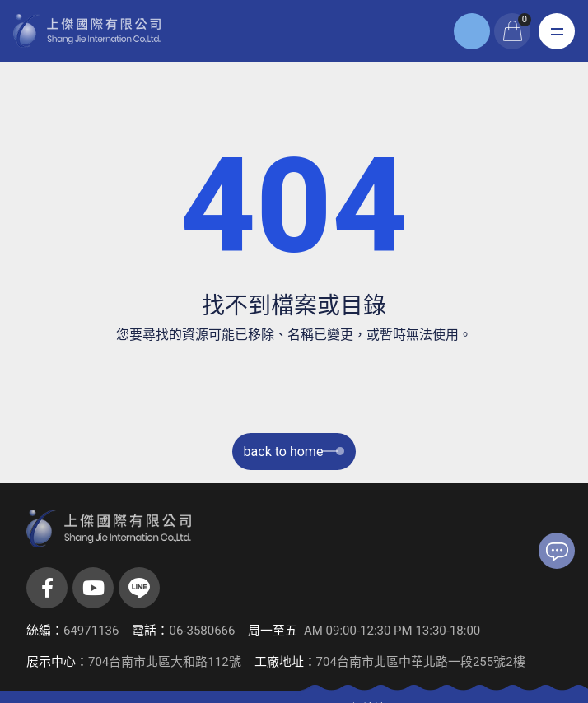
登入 (472, 31)
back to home (294, 452)
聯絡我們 (557, 552)
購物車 (524, 20)
